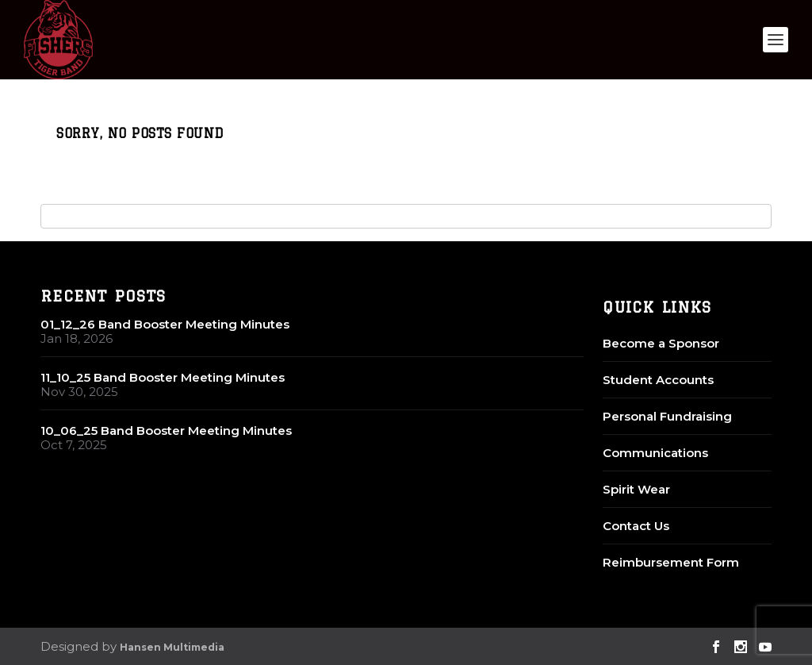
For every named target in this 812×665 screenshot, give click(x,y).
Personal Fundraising (667, 416)
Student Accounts (658, 380)
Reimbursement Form (671, 562)
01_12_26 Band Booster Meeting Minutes (165, 324)
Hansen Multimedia (172, 647)
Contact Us (636, 526)
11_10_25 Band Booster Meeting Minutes (163, 377)
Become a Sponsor (661, 343)
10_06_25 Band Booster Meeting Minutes (166, 431)
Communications (655, 453)
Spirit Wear (636, 489)
